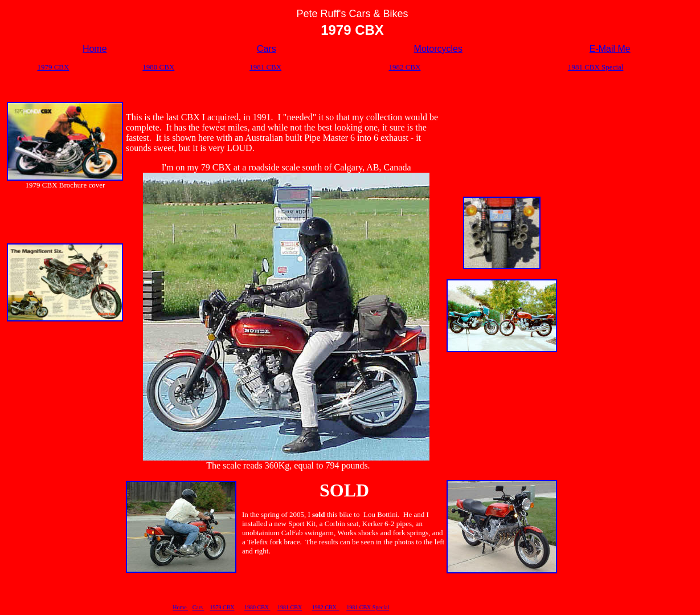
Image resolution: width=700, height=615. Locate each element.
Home (180, 607)
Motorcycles (438, 49)
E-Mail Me (610, 49)
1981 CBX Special (368, 607)
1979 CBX (222, 607)
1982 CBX (326, 607)
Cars (267, 49)
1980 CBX (257, 607)
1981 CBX (290, 607)
